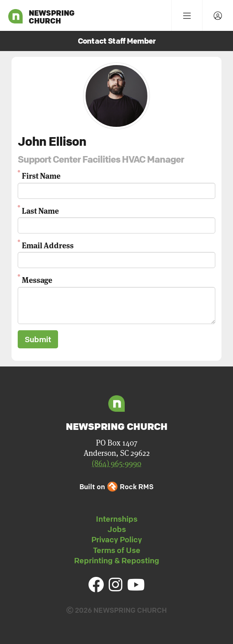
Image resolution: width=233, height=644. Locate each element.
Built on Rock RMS (116, 486)
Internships (117, 519)
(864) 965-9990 (116, 463)
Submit (38, 339)
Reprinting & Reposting (117, 560)
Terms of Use (117, 550)
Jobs (117, 529)
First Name (41, 175)
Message (37, 279)
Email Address (48, 245)
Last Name (40, 210)
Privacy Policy (117, 539)
